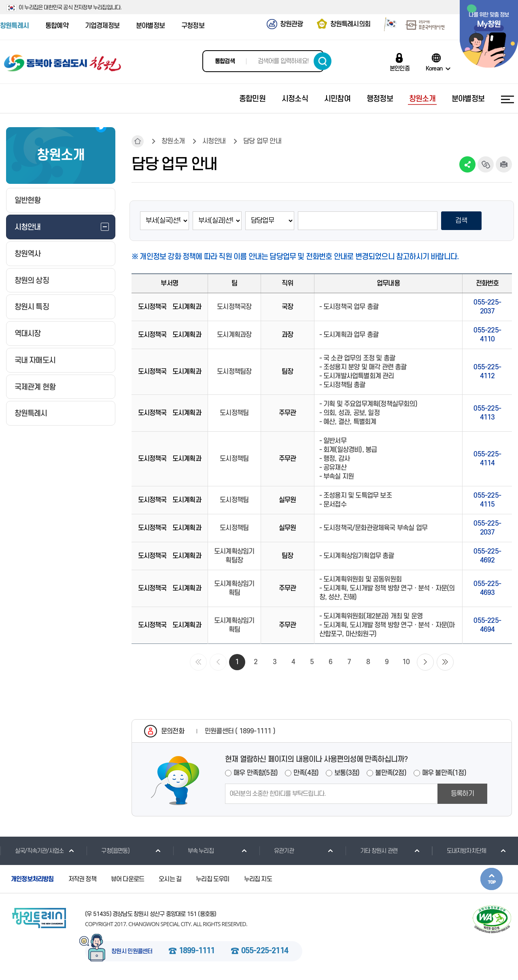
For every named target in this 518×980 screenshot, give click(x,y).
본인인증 (400, 68)
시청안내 (214, 141)
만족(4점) (306, 773)
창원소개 (173, 141)
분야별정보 (150, 26)
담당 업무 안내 (262, 141)
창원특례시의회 (350, 24)
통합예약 (57, 26)
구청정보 (193, 26)
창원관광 (292, 24)
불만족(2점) (391, 773)
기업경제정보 (102, 26)
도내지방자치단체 (459, 851)
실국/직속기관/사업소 (32, 851)
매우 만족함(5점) (256, 773)
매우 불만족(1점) (444, 773)
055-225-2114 (265, 951)
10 (406, 662)
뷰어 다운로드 (127, 879)
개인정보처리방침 (32, 879)
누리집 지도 (258, 879)
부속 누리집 (193, 851)
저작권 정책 (82, 879)
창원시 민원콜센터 (132, 952)
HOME (138, 141)
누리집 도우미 (212, 879)
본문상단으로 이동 (491, 879)
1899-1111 (197, 951)
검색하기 (323, 61)
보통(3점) (347, 773)
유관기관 (276, 851)
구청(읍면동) (108, 851)
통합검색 (225, 61)
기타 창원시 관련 (371, 851)
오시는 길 (170, 879)
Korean (434, 68)
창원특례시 (14, 26)
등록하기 (462, 794)
